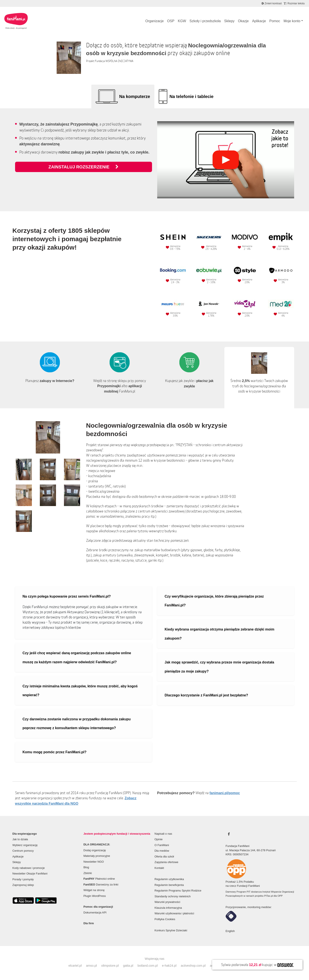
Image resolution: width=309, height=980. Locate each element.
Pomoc (275, 21)
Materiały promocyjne (97, 856)
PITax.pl (269, 896)
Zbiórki (88, 873)
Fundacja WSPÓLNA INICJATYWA (114, 61)
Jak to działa (20, 839)
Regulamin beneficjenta (169, 885)
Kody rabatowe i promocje (29, 868)
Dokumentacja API (95, 912)
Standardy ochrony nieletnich (173, 896)
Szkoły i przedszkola (205, 21)
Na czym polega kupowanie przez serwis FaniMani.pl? (67, 596)
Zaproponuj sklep (23, 885)
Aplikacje (259, 21)
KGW (182, 21)
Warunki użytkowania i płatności (174, 913)
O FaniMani (162, 845)
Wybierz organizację (25, 845)
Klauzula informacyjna (168, 908)
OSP (171, 21)
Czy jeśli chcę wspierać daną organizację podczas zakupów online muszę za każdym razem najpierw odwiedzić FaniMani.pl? (77, 658)
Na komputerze (135, 96)
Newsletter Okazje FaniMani (30, 874)
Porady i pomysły (23, 879)
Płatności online (99, 879)
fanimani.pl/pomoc (225, 793)
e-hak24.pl (169, 966)
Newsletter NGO (94, 862)
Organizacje (154, 21)
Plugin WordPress (95, 896)
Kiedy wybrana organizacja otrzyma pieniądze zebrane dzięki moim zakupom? (220, 634)
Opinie (159, 839)
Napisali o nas (163, 834)
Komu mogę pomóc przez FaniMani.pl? (55, 752)
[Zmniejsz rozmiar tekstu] (294, 3)
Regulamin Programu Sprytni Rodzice (178, 891)
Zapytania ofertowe (167, 862)
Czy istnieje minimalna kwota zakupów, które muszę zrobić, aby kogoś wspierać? (80, 691)
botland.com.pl (148, 966)
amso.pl (91, 966)
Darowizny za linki (101, 884)
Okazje (243, 21)
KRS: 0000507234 (237, 854)
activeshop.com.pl (193, 966)
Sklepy (229, 21)
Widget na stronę (94, 890)
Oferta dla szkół (164, 857)
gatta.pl (128, 966)
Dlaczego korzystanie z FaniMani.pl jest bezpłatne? (207, 695)
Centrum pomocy (23, 851)
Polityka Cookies (165, 919)
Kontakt (159, 868)
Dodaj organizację (95, 850)
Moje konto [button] (292, 21)
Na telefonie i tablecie (192, 96)
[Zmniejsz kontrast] (272, 3)
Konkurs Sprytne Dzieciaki (171, 930)
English (230, 931)
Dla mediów (162, 851)
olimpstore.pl (110, 966)
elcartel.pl (75, 966)
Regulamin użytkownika (169, 879)
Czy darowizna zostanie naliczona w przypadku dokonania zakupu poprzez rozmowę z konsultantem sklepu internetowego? (77, 724)
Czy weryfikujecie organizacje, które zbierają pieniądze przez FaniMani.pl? (214, 601)
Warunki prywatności (167, 902)
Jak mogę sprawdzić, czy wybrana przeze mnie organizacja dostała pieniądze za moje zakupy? (220, 667)
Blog (86, 867)
